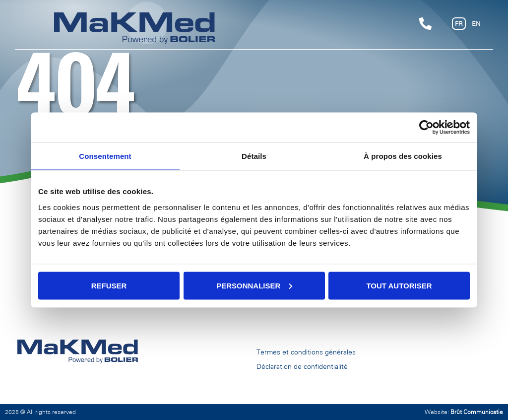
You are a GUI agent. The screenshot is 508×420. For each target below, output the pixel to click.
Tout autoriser (399, 285)
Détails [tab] (254, 156)
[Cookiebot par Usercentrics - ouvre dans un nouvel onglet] (426, 128)
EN (476, 24)
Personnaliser (254, 285)
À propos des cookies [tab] (403, 156)
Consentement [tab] (105, 156)
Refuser (109, 285)
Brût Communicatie (477, 412)
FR (459, 24)
